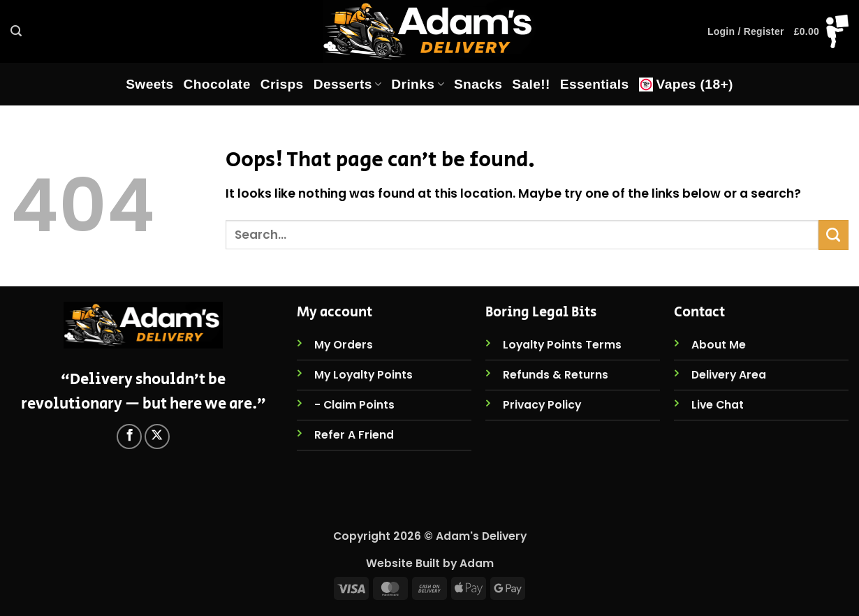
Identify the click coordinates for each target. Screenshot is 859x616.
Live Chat (718, 405)
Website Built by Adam (430, 563)
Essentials (595, 84)
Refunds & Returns (556, 375)
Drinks (418, 84)
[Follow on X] (157, 437)
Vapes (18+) (686, 84)
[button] (16, 31)
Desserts (348, 84)
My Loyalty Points (364, 375)
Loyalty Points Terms (562, 345)
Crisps (282, 84)
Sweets (149, 84)
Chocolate (217, 84)
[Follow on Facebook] (129, 437)
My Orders (344, 345)
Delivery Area (729, 375)
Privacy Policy (542, 405)
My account (335, 312)
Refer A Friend (354, 435)
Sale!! (531, 84)
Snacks (478, 84)
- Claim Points (354, 405)
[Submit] (834, 235)
